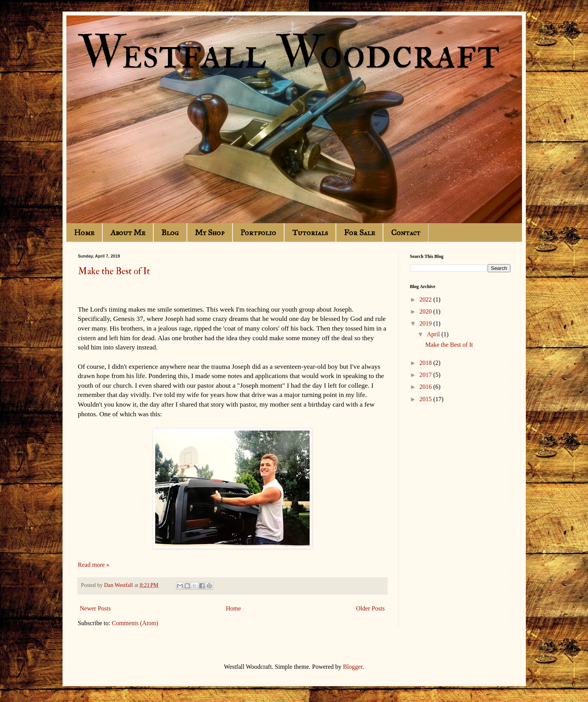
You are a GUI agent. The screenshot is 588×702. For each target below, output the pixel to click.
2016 (426, 387)
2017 (426, 375)
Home (84, 232)
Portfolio (258, 232)
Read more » (94, 565)
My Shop (210, 232)
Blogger (353, 667)
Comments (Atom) (135, 623)
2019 (426, 323)
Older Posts (370, 608)
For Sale (359, 232)
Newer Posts (95, 608)
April (434, 334)
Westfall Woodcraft (289, 53)
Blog (170, 232)
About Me (128, 232)
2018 (426, 363)
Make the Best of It (114, 271)
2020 (426, 311)
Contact (406, 232)
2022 (426, 299)
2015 (426, 399)
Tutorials (310, 232)
